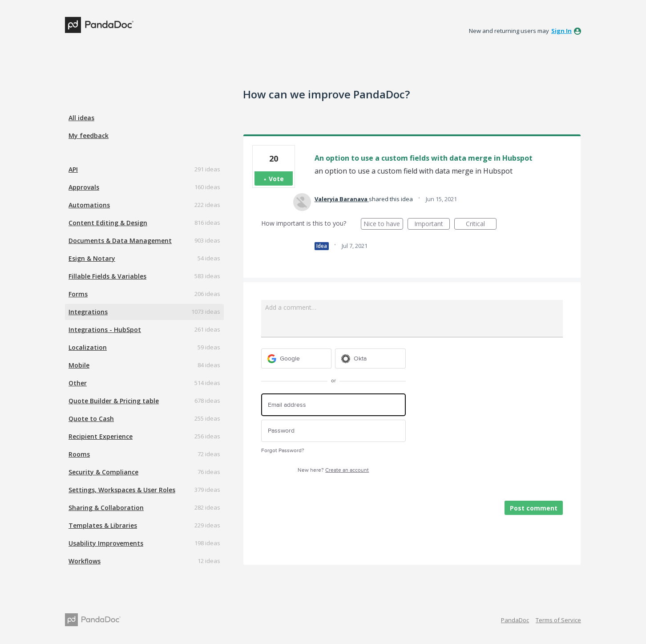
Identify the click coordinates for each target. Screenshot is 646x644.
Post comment (534, 508)
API (73, 169)
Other (78, 383)
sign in (561, 31)
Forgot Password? (283, 451)
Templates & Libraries (103, 525)
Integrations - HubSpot (105, 330)
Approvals (84, 187)
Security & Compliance (103, 472)
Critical (481, 225)
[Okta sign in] (370, 358)
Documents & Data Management (120, 241)
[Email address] (333, 405)
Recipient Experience (101, 436)
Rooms (79, 454)
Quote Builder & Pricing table (114, 401)
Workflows (85, 561)
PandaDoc (515, 620)
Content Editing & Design (108, 223)
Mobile (79, 365)
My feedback (89, 136)
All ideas (81, 118)
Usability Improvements (106, 543)
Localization (88, 347)
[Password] (333, 431)
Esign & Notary (92, 258)
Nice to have (383, 225)
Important (432, 225)
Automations (89, 205)
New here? (333, 470)
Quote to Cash (91, 419)
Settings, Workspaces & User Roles (122, 490)
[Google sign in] (297, 358)
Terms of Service (558, 620)
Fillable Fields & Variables (107, 276)
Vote (276, 179)
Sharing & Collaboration (106, 508)
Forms (78, 294)
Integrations (88, 312)
